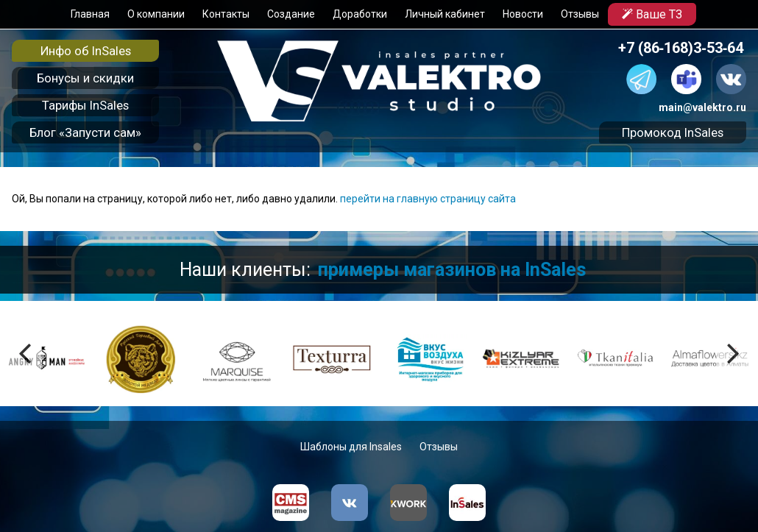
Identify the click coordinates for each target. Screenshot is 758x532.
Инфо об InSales (86, 51)
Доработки (359, 14)
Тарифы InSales (85, 105)
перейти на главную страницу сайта (428, 199)
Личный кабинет (444, 14)
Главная (89, 14)
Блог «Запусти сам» (85, 132)
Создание (290, 14)
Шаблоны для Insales (351, 447)
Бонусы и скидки (85, 78)
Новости (522, 14)
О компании (155, 14)
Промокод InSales (673, 132)
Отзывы (579, 14)
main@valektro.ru (702, 107)
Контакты (225, 14)
